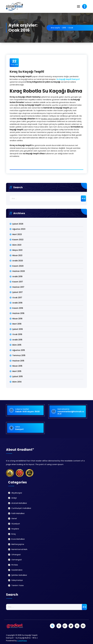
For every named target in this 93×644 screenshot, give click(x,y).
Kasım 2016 (18, 308)
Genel (14, 518)
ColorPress (22, 641)
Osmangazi (17, 560)
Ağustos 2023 (19, 229)
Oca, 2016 (14, 62)
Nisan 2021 (17, 255)
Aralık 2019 (17, 276)
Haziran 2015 (18, 361)
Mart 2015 (17, 371)
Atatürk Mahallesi (19, 503)
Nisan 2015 (17, 366)
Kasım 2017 (18, 282)
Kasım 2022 (18, 240)
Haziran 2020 (19, 271)
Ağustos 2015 (19, 350)
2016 (64, 28)
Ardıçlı (14, 498)
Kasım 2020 (18, 266)
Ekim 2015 (17, 345)
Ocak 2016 (17, 334)
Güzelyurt (16, 524)
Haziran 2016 (18, 313)
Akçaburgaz (17, 493)
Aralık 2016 (17, 303)
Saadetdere (17, 570)
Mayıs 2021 (17, 250)
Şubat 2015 (17, 376)
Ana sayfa (55, 28)
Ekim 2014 (17, 382)
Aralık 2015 (17, 340)
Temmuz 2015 (19, 355)
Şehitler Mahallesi (19, 575)
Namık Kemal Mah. (19, 549)
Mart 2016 (17, 324)
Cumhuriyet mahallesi (21, 508)
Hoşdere (15, 529)
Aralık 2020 (18, 261)
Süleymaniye (17, 580)
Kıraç (14, 534)
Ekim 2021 (17, 245)
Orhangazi (16, 554)
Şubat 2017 (17, 292)
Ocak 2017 (17, 298)
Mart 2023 (17, 234)
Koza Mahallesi (18, 539)
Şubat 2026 (18, 224)
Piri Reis (15, 565)
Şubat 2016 (18, 329)
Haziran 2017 (18, 287)
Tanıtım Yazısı (17, 585)
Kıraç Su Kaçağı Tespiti (27, 72)
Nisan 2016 (17, 319)
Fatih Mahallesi (18, 513)
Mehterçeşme (18, 544)
